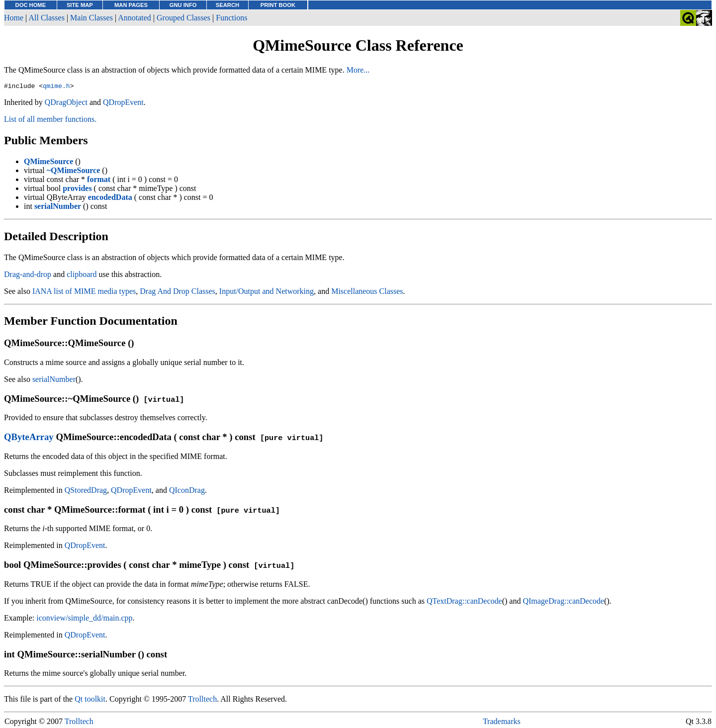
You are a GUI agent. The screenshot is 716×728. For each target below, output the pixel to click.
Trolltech (202, 700)
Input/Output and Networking (267, 293)
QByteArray (29, 438)
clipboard (82, 276)
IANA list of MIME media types (84, 293)
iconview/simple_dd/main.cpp (84, 619)
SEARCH (227, 5)
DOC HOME (31, 5)
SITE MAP (80, 5)
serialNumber (54, 381)
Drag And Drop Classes (178, 293)
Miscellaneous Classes (367, 293)
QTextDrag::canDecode (464, 602)
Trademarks (502, 723)
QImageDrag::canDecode (563, 602)
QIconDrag (187, 492)
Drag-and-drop (28, 276)
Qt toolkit (90, 700)
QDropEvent (123, 104)
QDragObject (66, 104)
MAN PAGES (131, 5)
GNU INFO (183, 5)
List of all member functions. (50, 121)
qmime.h (56, 87)
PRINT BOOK (278, 5)
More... (358, 70)
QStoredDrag (86, 492)
